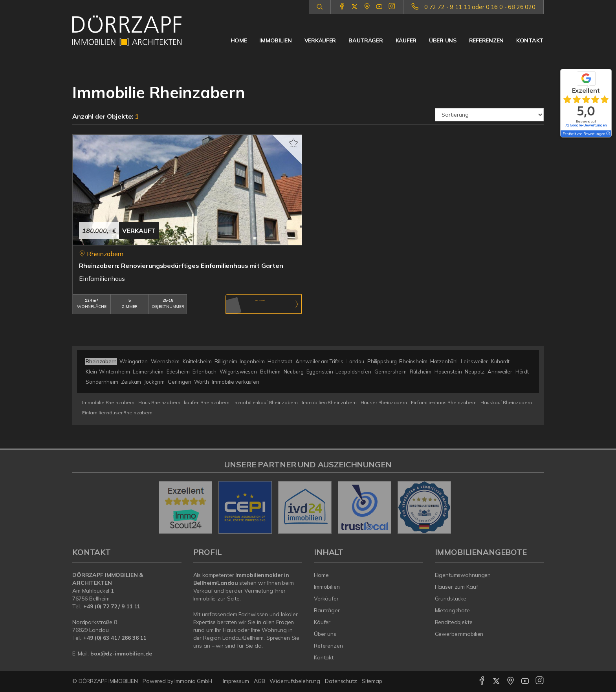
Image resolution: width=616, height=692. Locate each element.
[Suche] (320, 7)
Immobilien (275, 40)
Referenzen (486, 40)
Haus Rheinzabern (159, 402)
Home (239, 40)
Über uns (443, 40)
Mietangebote (453, 610)
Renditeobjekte (454, 622)
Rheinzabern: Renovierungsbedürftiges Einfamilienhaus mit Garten (181, 265)
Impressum (236, 681)
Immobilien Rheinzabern (329, 402)
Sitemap (372, 681)
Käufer (406, 40)
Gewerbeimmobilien (459, 634)
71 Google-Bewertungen (586, 125)
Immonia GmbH (193, 681)
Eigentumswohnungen (463, 575)
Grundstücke (451, 599)
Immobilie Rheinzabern (108, 402)
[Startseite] (127, 31)
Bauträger (366, 40)
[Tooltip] (608, 134)
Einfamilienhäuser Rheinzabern (117, 413)
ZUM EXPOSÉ (260, 304)
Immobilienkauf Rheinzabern (266, 402)
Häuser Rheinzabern (384, 402)
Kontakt (530, 40)
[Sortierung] (489, 115)
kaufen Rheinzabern (206, 402)
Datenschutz (341, 681)
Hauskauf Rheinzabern (506, 402)
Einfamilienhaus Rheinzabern (444, 402)
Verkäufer (320, 40)
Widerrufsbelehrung (295, 681)
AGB (259, 681)
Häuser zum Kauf (456, 587)
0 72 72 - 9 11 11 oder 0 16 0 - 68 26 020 (480, 7)
